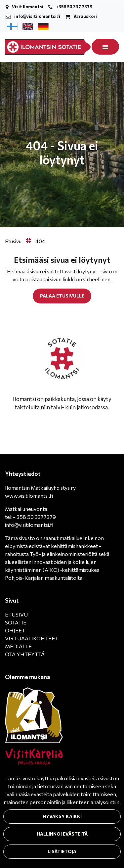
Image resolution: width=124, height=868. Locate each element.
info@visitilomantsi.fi (37, 16)
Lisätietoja (62, 851)
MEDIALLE (18, 646)
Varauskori (85, 16)
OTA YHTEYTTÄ (25, 654)
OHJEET (15, 630)
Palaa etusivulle (62, 296)
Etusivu (14, 241)
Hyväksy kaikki (62, 816)
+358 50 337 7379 (74, 7)
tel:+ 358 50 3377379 (30, 517)
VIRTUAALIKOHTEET (32, 638)
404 (40, 241)
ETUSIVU (16, 614)
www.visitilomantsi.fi (29, 496)
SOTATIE (16, 622)
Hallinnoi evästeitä (62, 834)
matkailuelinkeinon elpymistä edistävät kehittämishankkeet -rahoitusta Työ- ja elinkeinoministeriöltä (54, 546)
